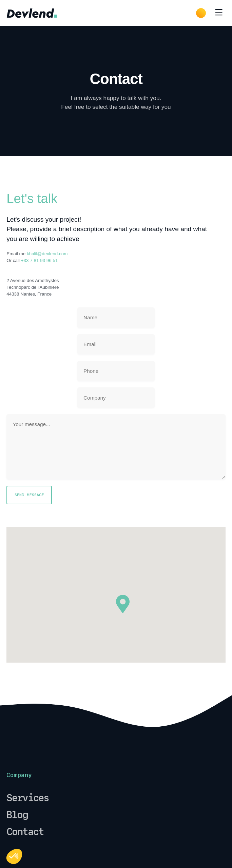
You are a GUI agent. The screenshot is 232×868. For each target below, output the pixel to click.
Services (28, 798)
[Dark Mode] (201, 13)
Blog (17, 815)
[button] (14, 856)
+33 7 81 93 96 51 (40, 260)
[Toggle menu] (219, 13)
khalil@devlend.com (47, 254)
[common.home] (32, 13)
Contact (25, 832)
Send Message (29, 495)
